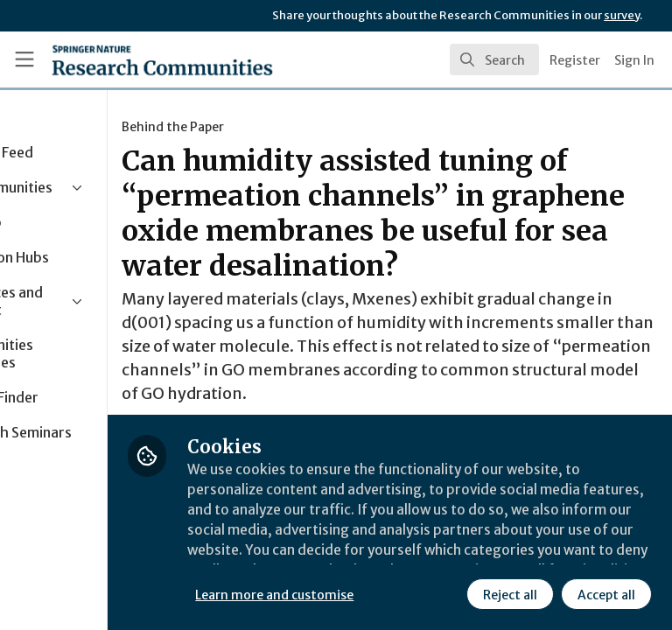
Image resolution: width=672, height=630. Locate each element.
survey (622, 15)
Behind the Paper (289, 127)
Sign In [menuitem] (634, 60)
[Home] (124, 59)
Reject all (354, 594)
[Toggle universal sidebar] (24, 59)
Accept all (451, 594)
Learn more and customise (391, 556)
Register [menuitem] (575, 60)
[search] (494, 59)
